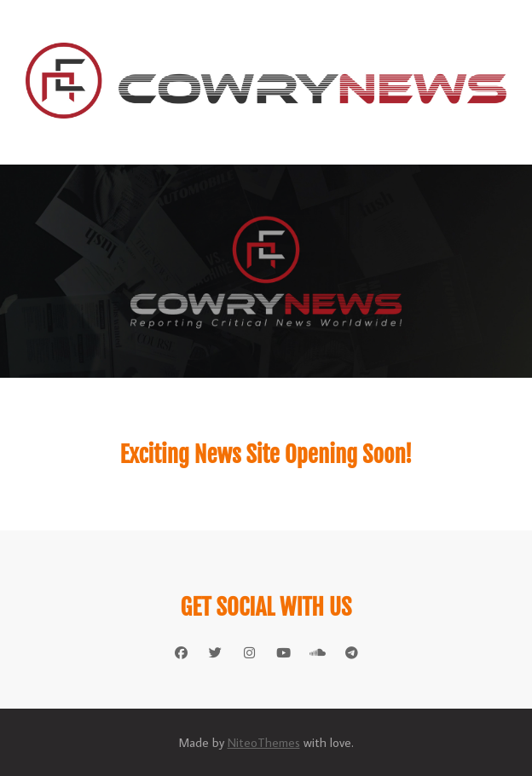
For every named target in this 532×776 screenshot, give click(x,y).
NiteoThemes (264, 742)
